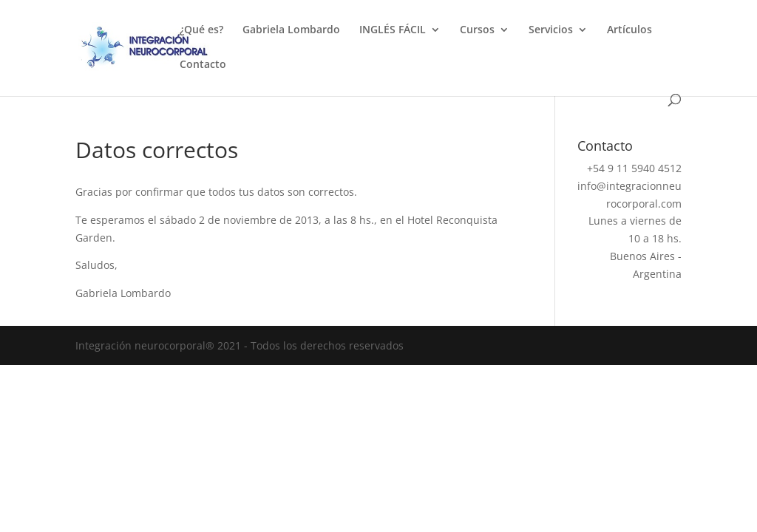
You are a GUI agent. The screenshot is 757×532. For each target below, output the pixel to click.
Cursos (477, 30)
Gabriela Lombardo (291, 30)
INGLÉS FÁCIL (393, 30)
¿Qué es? (201, 30)
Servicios (551, 30)
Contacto (203, 65)
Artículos (629, 30)
